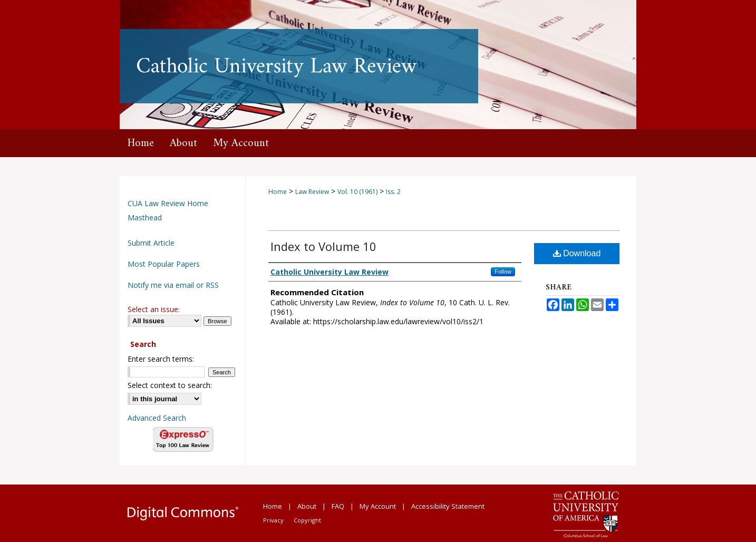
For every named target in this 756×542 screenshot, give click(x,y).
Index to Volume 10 (323, 246)
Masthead (145, 217)
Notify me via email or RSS (173, 285)
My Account (378, 506)
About (307, 506)
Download (577, 253)
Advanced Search (157, 418)
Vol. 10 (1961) (357, 192)
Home (278, 192)
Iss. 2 (393, 192)
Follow (503, 272)
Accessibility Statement (448, 506)
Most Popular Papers (164, 264)
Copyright (307, 520)
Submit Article (151, 243)
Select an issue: (154, 309)
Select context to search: (170, 385)
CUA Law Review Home (168, 203)
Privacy (273, 520)
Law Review (312, 192)
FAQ (338, 506)
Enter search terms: (161, 359)
